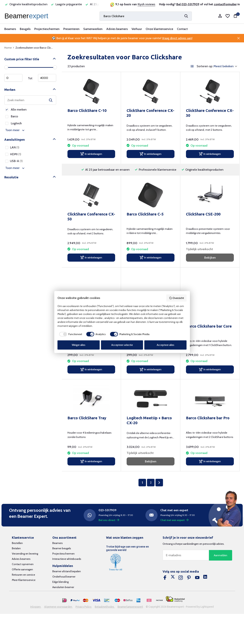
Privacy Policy (84, 607)
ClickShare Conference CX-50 (91, 217)
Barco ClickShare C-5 (145, 214)
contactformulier (225, 4)
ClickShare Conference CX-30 (210, 113)
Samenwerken (93, 29)
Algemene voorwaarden (58, 607)
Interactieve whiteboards (67, 559)
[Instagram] (181, 578)
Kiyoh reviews (146, 4)
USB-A (14, 161)
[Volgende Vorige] (159, 483)
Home (9, 48)
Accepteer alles (166, 345)
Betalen (16, 548)
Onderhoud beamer (64, 577)
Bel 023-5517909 (188, 4)
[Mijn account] (220, 16)
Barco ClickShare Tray (87, 418)
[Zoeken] (146, 16)
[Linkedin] (205, 578)
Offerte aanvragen (22, 569)
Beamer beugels (62, 548)
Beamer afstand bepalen (67, 571)
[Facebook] (165, 578)
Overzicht (177, 298)
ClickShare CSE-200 (203, 214)
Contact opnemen (23, 564)
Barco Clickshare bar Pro (208, 418)
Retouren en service (23, 575)
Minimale (13, 78)
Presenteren (71, 29)
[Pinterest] (189, 578)
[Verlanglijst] (228, 16)
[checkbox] (70, 334)
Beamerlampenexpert (130, 607)
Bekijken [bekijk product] (210, 258)
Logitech (13, 123)
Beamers (10, 29)
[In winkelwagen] (91, 154)
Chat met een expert (174, 520)
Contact (182, 29)
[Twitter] (173, 578)
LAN (12, 147)
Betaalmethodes (105, 607)
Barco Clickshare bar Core (209, 326)
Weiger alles (79, 345)
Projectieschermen (47, 29)
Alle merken (16, 110)
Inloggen (36, 607)
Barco (12, 116)
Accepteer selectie (122, 345)
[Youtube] (197, 578)
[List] (192, 66)
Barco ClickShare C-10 (87, 110)
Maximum (47, 78)
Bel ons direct (109, 520)
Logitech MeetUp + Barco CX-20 (149, 420)
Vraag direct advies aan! (177, 38)
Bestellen (17, 543)
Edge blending (60, 582)
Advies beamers (117, 29)
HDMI (13, 154)
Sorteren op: (205, 66)
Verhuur (137, 29)
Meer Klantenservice (24, 580)
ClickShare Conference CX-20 (150, 113)
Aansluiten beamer (63, 587)
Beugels (25, 29)
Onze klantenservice (159, 29)
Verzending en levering (25, 554)
